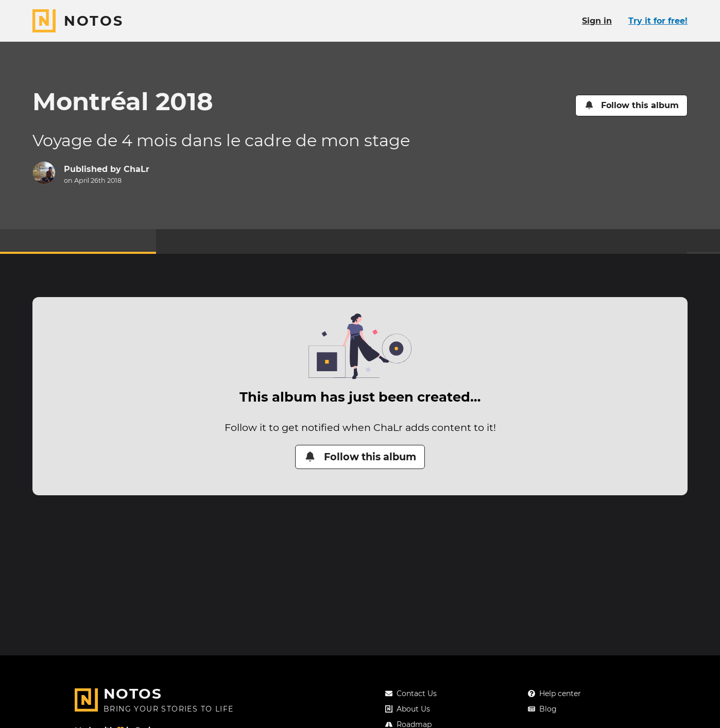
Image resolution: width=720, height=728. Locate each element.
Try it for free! (658, 21)
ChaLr (136, 169)
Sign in (597, 21)
